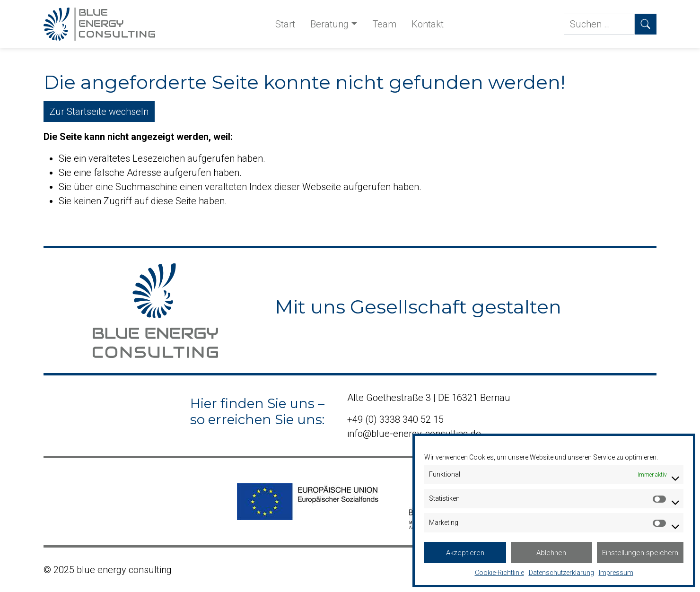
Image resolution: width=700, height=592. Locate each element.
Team (384, 24)
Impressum (616, 573)
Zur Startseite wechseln (99, 112)
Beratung (329, 24)
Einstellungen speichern (640, 553)
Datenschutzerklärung (561, 573)
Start (285, 24)
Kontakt (428, 24)
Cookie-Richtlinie (499, 573)
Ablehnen (551, 553)
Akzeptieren (465, 553)
